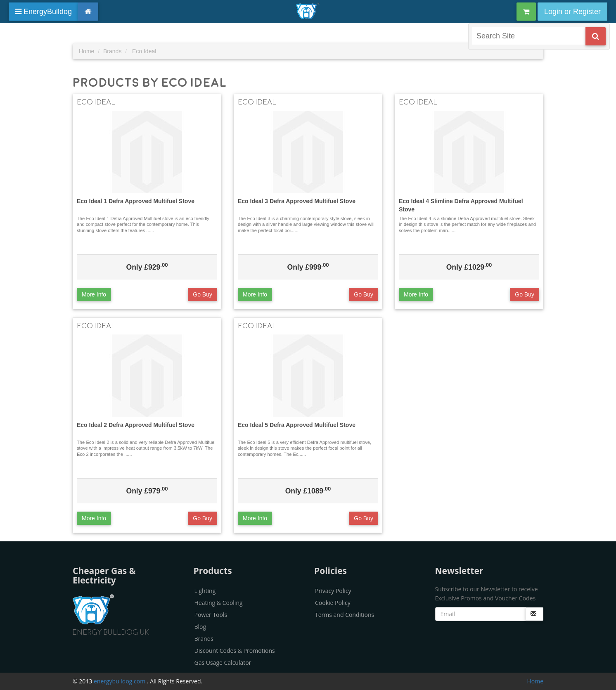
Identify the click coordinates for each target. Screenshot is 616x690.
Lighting (205, 591)
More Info (94, 294)
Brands (204, 639)
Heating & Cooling (219, 603)
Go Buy (203, 294)
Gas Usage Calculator (223, 663)
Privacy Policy (333, 591)
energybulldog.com (120, 681)
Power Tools (211, 615)
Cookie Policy (333, 603)
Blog (200, 627)
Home (535, 681)
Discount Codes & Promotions (235, 651)
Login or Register (572, 12)
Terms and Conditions (345, 615)
